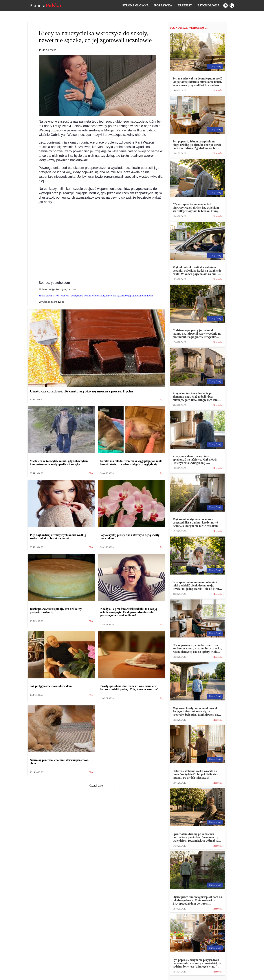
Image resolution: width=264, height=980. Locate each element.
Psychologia (209, 5)
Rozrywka (163, 5)
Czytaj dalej (97, 786)
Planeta (45, 6)
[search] (232, 6)
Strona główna (135, 5)
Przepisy (185, 5)
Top (161, 400)
